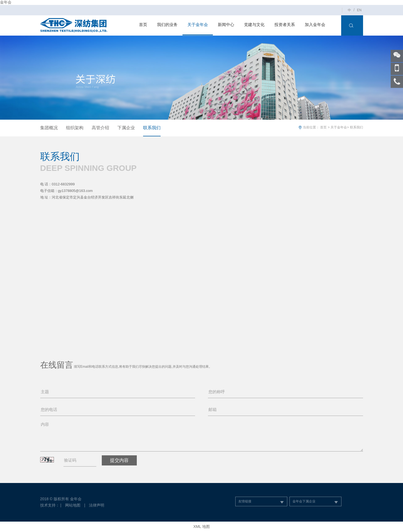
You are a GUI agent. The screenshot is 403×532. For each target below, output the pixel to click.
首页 (143, 25)
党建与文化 (254, 25)
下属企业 (126, 128)
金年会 (6, 2)
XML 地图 (201, 527)
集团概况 (49, 128)
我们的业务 (167, 25)
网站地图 (73, 505)
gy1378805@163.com (75, 191)
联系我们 (152, 128)
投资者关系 (285, 25)
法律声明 (97, 505)
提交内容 (119, 460)
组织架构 (75, 128)
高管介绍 (100, 128)
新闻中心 (226, 25)
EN (359, 10)
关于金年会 (198, 25)
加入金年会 (315, 25)
